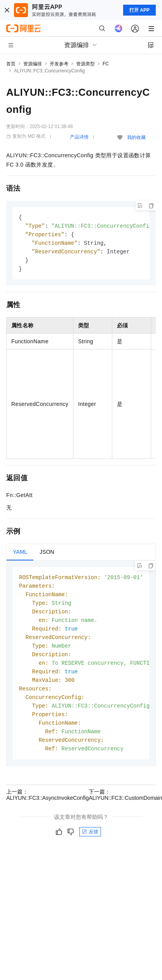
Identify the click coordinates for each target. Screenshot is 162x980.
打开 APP (139, 10)
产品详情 (79, 137)
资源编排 (33, 64)
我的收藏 (136, 137)
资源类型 (85, 64)
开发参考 (59, 64)
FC (106, 64)
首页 (11, 64)
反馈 (90, 843)
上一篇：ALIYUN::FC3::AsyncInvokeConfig (47, 806)
